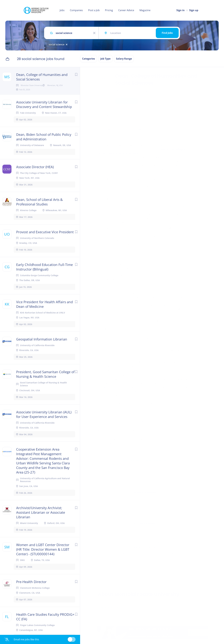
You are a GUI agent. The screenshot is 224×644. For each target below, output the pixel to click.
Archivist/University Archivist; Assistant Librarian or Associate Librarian (41, 517)
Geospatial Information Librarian (42, 344)
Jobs (62, 10)
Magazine (145, 10)
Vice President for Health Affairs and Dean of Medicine (44, 309)
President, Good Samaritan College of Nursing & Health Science (45, 379)
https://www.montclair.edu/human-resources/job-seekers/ (147, 573)
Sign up (194, 10)
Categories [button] (89, 59)
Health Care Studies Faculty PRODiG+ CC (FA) (45, 622)
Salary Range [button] (124, 59)
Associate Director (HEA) (35, 172)
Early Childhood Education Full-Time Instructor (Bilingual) (44, 272)
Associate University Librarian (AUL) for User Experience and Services (44, 419)
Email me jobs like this (26, 639)
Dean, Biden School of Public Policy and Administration (44, 142)
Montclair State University (135, 91)
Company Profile (108, 608)
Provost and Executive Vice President (45, 237)
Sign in (181, 10)
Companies (76, 10)
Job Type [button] (105, 59)
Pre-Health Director (31, 587)
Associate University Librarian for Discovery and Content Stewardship (44, 109)
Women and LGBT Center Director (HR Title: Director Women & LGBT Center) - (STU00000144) (43, 554)
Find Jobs (167, 33)
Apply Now (127, 101)
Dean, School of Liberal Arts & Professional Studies (39, 207)
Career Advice (126, 10)
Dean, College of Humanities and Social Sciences (42, 77)
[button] (198, 101)
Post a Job (94, 10)
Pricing (109, 10)
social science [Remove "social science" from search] (57, 44)
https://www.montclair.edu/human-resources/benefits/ (145, 487)
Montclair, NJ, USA (108, 115)
